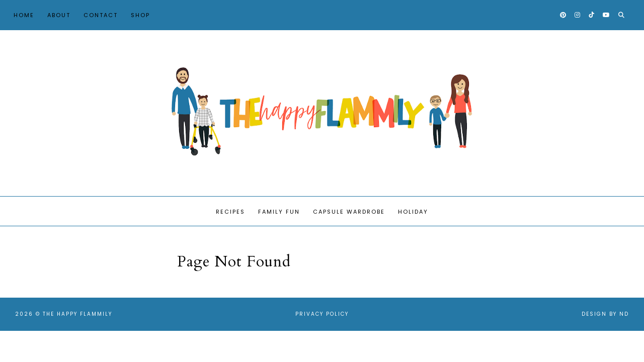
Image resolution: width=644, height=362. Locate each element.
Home (24, 15)
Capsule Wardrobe (349, 212)
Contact (101, 15)
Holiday (413, 212)
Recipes (230, 212)
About (59, 15)
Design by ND (605, 314)
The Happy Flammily (77, 314)
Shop (140, 15)
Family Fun (279, 212)
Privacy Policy (322, 314)
